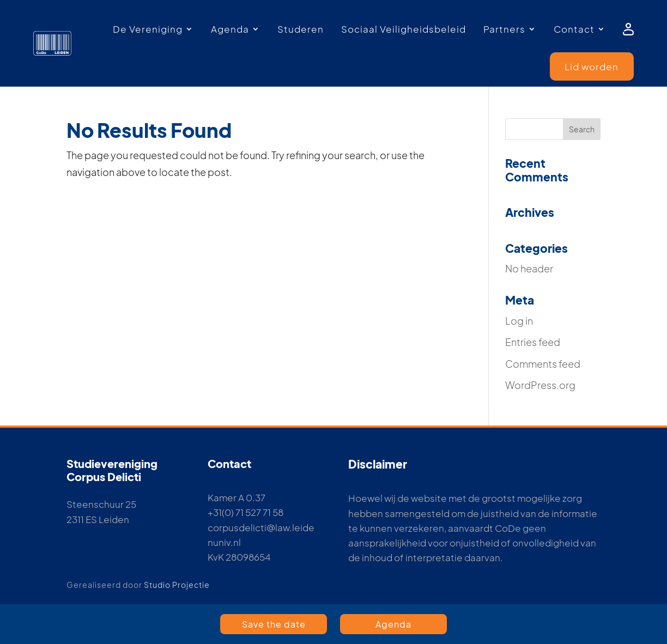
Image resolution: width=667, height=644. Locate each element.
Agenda (230, 29)
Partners (504, 29)
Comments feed (543, 364)
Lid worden (592, 66)
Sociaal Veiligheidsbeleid (404, 29)
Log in (519, 321)
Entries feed (533, 342)
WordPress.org (540, 385)
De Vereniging (148, 29)
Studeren (301, 29)
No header (529, 268)
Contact (574, 29)
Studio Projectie (177, 585)
